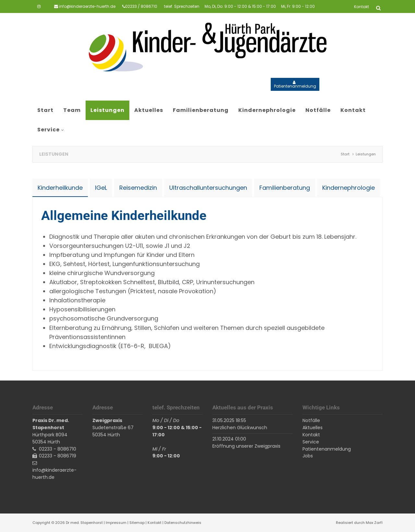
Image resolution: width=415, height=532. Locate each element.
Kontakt (154, 523)
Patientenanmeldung (295, 86)
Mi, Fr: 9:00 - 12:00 (298, 6)
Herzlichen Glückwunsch (240, 428)
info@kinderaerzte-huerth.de (87, 6)
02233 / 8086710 (141, 6)
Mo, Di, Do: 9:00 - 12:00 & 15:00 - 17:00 (240, 6)
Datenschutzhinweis (183, 523)
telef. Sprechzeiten (182, 6)
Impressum (116, 523)
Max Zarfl (374, 523)
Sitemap (137, 523)
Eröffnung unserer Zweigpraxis (246, 446)
